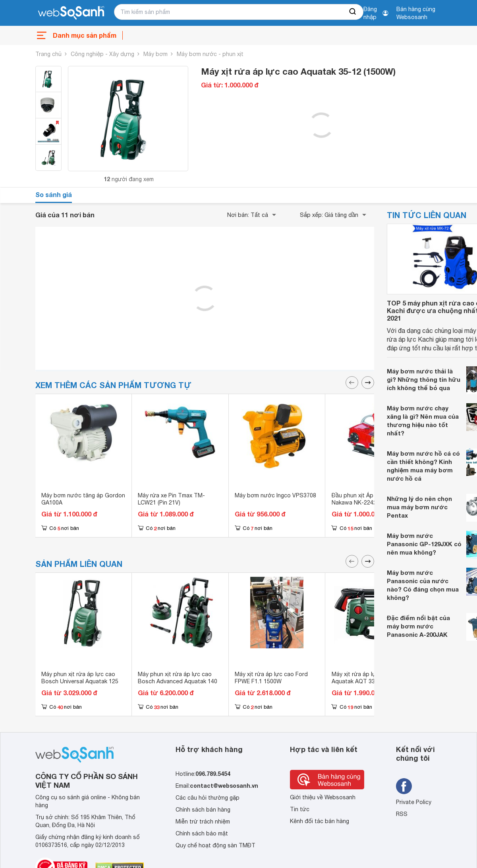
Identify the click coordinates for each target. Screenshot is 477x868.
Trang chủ (48, 54)
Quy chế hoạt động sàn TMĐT (215, 845)
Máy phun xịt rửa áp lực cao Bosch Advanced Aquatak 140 (178, 678)
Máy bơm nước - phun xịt (210, 54)
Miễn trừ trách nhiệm (203, 822)
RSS (402, 814)
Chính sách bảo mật (202, 833)
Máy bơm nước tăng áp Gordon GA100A (83, 499)
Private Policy (414, 802)
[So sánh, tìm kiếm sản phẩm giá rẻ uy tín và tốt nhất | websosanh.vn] (71, 13)
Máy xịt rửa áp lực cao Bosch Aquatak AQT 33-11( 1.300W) (371, 678)
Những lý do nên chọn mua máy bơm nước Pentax (419, 507)
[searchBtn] (353, 12)
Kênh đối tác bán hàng (320, 821)
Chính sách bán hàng (203, 810)
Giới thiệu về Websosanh (323, 797)
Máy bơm (155, 54)
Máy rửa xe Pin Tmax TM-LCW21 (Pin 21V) (171, 499)
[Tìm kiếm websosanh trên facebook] (404, 786)
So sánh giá (54, 194)
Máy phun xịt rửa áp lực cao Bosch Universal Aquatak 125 (80, 678)
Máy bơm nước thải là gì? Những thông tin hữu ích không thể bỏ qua (424, 379)
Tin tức (300, 809)
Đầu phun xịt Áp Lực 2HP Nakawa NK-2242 (364, 499)
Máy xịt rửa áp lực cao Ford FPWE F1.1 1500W (271, 678)
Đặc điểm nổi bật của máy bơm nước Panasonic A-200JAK (418, 626)
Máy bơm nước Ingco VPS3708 (275, 495)
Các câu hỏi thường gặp (208, 798)
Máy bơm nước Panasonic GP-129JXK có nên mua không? (424, 544)
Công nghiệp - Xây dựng (102, 54)
